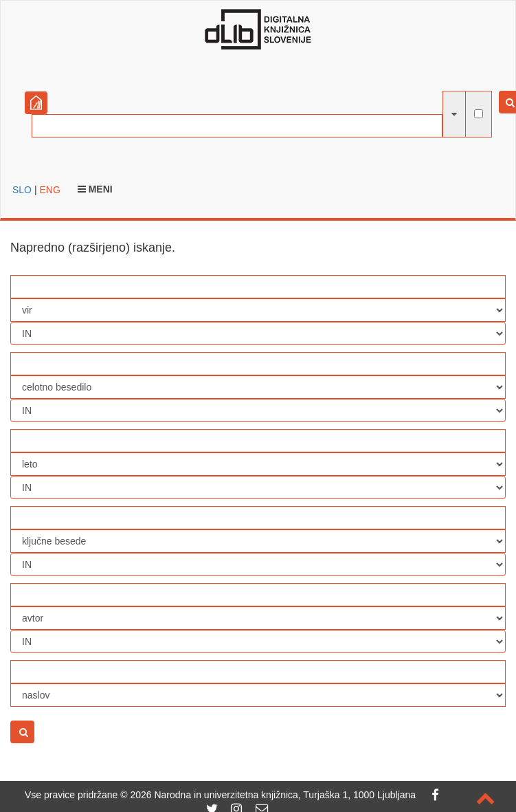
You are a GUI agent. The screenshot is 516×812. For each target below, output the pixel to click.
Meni (95, 189)
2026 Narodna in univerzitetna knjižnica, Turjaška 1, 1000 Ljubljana (273, 795)
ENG (49, 190)
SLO (22, 190)
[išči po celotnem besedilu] (479, 114)
